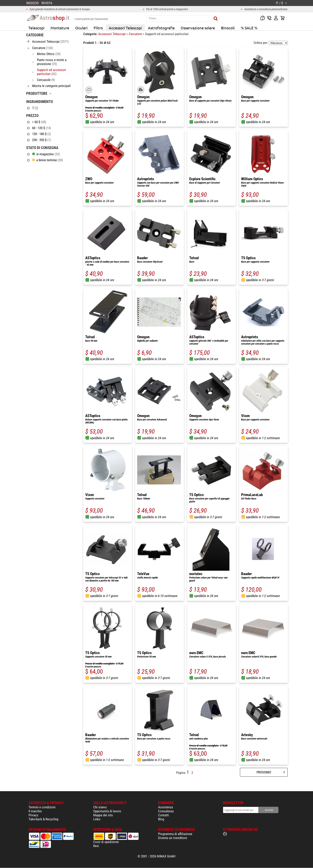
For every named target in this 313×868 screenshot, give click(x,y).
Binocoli (228, 28)
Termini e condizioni (42, 807)
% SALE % (249, 28)
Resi (96, 846)
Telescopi (36, 28)
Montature (60, 28)
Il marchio (35, 811)
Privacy (33, 815)
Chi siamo (100, 807)
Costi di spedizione (106, 842)
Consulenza (166, 811)
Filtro (98, 28)
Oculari (81, 28)
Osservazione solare (198, 28)
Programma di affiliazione (175, 834)
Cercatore (136, 34)
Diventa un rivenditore (173, 838)
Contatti (163, 815)
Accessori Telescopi (125, 28)
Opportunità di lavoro (107, 811)
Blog (161, 819)
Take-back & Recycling (43, 819)
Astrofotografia (161, 28)
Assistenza (165, 807)
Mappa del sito (103, 815)
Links (97, 819)
